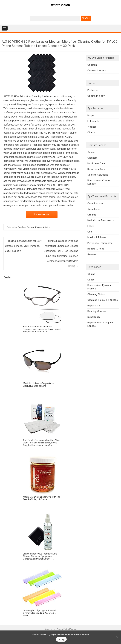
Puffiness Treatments (100, 243)
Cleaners (92, 158)
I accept (61, 639)
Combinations (95, 203)
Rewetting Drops (97, 169)
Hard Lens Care (96, 163)
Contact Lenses (97, 70)
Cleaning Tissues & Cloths (103, 300)
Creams (92, 215)
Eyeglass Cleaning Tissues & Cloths (34, 227)
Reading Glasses (97, 311)
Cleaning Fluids (96, 294)
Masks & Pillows (97, 237)
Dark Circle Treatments (101, 220)
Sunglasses (94, 317)
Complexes (94, 209)
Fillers (91, 226)
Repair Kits (94, 306)
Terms (73, 629)
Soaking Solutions (98, 175)
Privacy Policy (63, 629)
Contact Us (50, 629)
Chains (91, 274)
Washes (92, 127)
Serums (92, 254)
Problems (93, 90)
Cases (91, 152)
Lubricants (94, 121)
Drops (91, 115)
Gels (90, 232)
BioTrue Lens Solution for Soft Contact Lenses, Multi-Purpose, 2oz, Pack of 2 (23, 246)
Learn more (42, 214)
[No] (117, 637)
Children (92, 65)
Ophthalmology (96, 96)
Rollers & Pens (96, 249)
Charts (91, 132)
